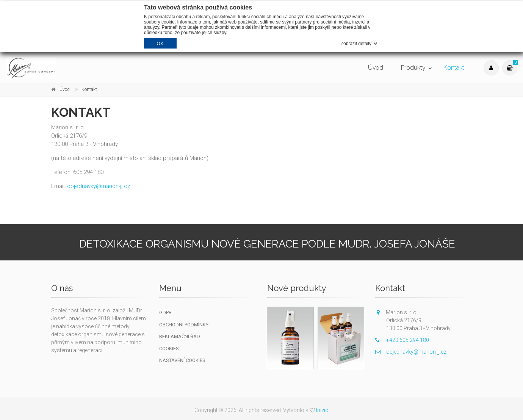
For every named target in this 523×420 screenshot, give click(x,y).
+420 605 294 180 (402, 340)
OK (160, 44)
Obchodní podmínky (184, 325)
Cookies (169, 349)
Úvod (376, 68)
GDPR (165, 313)
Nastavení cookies (182, 360)
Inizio (322, 410)
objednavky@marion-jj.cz (99, 186)
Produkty (413, 68)
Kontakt (454, 68)
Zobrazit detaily (356, 44)
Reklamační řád (180, 336)
